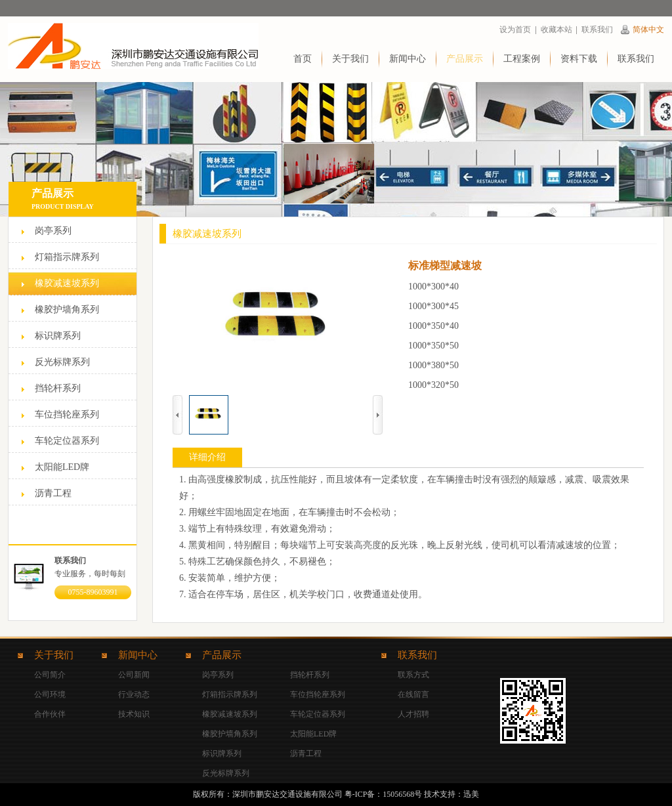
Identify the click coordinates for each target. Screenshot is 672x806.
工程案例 (522, 59)
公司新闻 (134, 675)
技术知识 (134, 714)
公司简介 (50, 675)
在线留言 (413, 694)
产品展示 (465, 59)
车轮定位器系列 (67, 441)
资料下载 (579, 59)
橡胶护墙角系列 (67, 309)
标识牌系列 (58, 336)
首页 (303, 59)
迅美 (471, 794)
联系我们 (597, 30)
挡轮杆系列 (58, 388)
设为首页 (515, 30)
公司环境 (50, 694)
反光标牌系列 (62, 362)
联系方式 (413, 675)
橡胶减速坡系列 (67, 283)
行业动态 (134, 694)
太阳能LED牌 (62, 467)
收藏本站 (556, 30)
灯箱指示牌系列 (67, 257)
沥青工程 (53, 493)
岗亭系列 (53, 231)
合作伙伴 (50, 714)
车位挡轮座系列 (67, 414)
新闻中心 (408, 59)
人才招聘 (413, 714)
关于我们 (350, 59)
